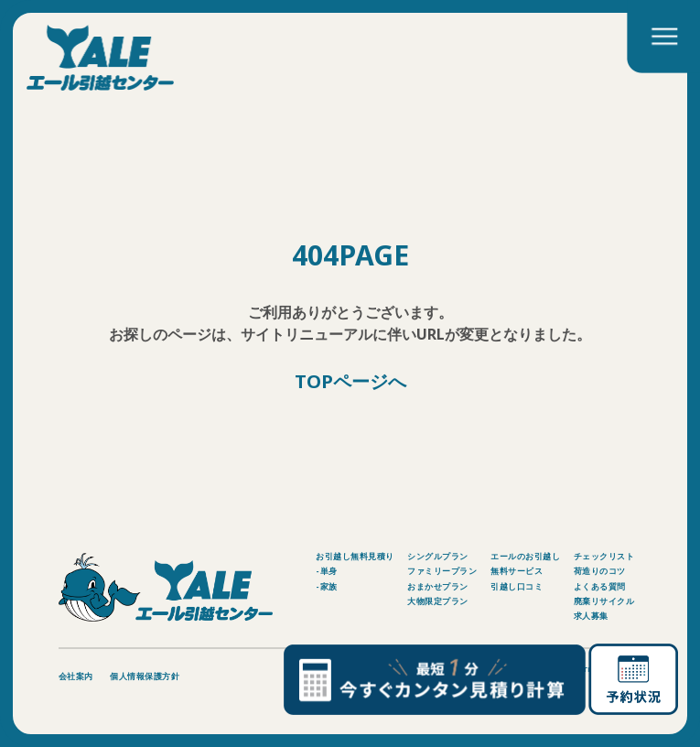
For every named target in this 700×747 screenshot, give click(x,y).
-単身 (327, 571)
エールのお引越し (525, 556)
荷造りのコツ (600, 571)
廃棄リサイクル (604, 601)
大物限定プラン (438, 601)
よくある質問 (600, 586)
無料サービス (517, 571)
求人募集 (591, 616)
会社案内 (76, 676)
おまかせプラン (438, 586)
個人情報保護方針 (145, 676)
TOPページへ (350, 382)
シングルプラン (438, 556)
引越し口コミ (517, 586)
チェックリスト (604, 556)
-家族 (327, 586)
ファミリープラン (442, 571)
